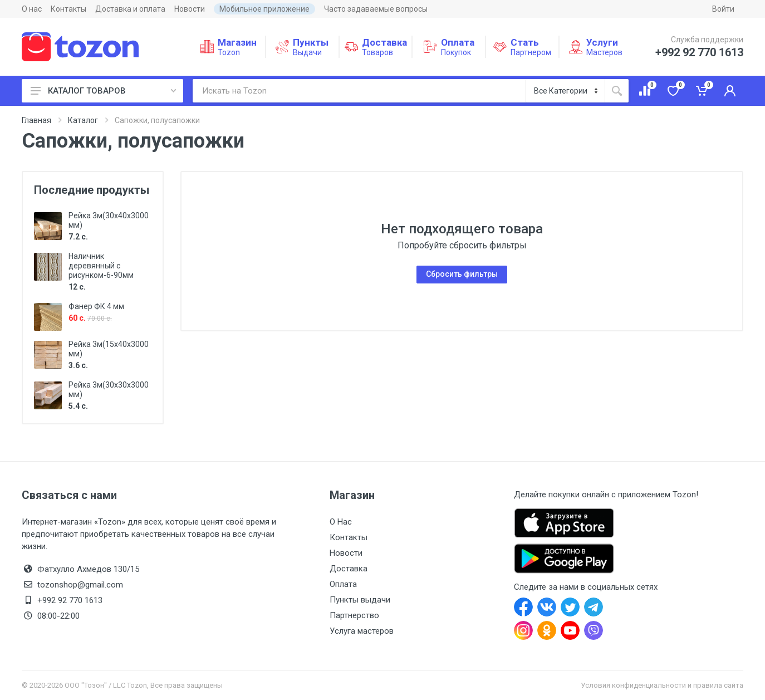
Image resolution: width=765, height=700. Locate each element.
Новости (190, 9)
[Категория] (565, 91)
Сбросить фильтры (462, 274)
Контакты (68, 9)
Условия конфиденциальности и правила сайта (662, 685)
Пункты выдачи (360, 600)
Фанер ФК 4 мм (96, 306)
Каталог (83, 120)
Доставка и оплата (130, 9)
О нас (32, 9)
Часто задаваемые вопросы (376, 9)
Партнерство (354, 615)
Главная (36, 120)
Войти (723, 9)
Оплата (343, 584)
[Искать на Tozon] (359, 91)
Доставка (349, 569)
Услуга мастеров (362, 631)
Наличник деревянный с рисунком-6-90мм (101, 266)
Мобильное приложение (264, 9)
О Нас (341, 522)
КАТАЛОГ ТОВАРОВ (103, 91)
